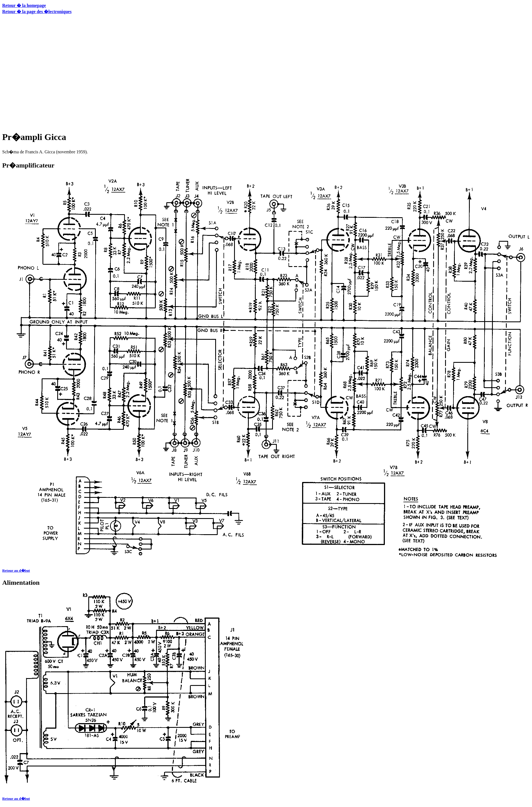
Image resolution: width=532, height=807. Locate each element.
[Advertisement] (52, 72)
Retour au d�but (16, 570)
